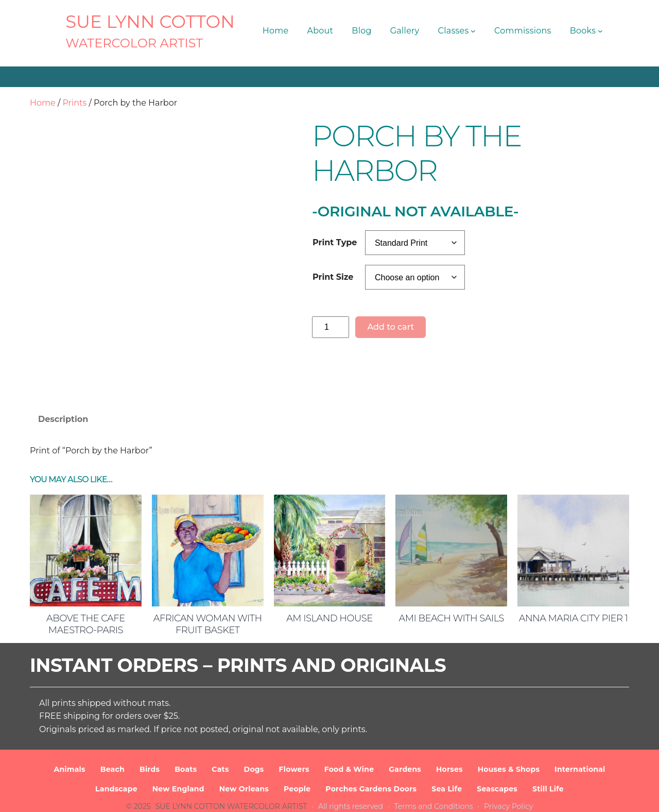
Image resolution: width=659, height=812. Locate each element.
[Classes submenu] (473, 31)
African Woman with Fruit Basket (208, 588)
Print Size (333, 277)
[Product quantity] (331, 327)
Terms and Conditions (434, 796)
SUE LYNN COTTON (150, 22)
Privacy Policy (508, 796)
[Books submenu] (600, 31)
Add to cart (391, 327)
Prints (74, 103)
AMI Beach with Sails (452, 582)
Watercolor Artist (134, 43)
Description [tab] (63, 383)
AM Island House (329, 582)
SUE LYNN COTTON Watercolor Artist (231, 796)
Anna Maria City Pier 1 (574, 582)
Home (43, 103)
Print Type (335, 242)
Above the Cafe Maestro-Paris (86, 588)
